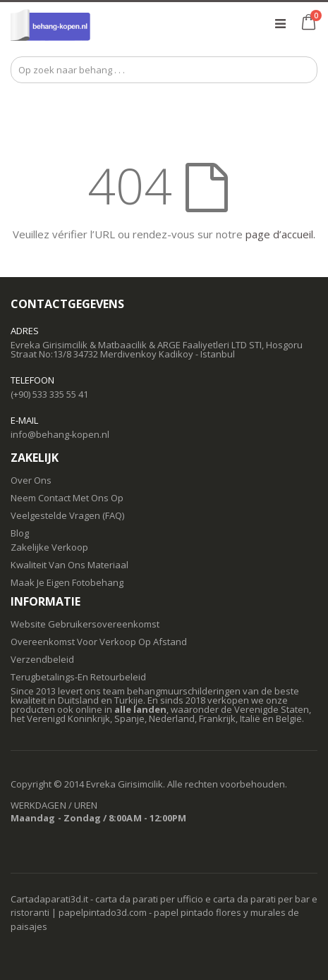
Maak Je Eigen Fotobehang (67, 582)
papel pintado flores (198, 912)
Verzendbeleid (42, 659)
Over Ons (31, 480)
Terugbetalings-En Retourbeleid (78, 677)
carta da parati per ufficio (149, 899)
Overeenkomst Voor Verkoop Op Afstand (99, 642)
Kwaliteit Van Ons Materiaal (69, 565)
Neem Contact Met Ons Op (67, 498)
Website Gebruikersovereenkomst (85, 624)
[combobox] (164, 70)
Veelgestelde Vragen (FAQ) (67, 515)
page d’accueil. (280, 234)
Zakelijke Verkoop (49, 547)
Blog (20, 533)
